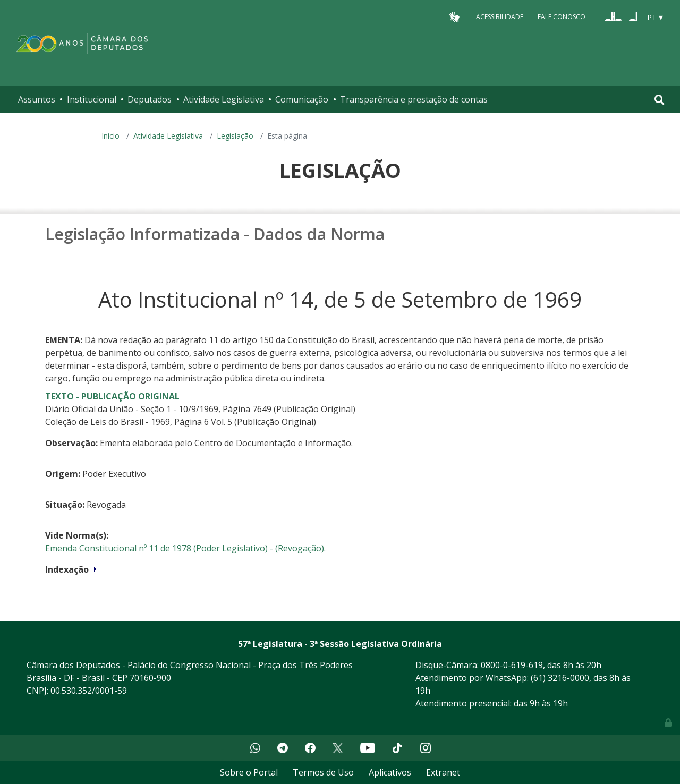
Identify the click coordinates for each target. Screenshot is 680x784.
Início (110, 136)
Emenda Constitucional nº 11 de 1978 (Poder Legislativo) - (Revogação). (185, 548)
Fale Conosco (562, 17)
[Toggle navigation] (660, 100)
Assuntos (37, 99)
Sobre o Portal (249, 772)
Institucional (92, 99)
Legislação (235, 136)
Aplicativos (390, 772)
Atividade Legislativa (224, 99)
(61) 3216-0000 (560, 678)
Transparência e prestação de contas (414, 99)
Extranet (443, 772)
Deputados (150, 99)
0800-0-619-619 (512, 665)
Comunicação (302, 99)
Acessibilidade (500, 17)
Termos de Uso (323, 772)
